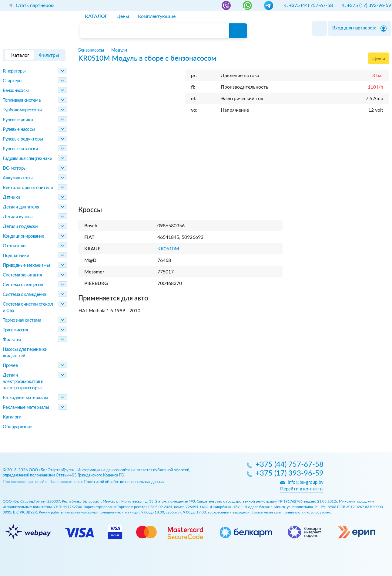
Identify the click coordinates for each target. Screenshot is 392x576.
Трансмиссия (15, 330)
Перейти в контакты (302, 489)
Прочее (10, 366)
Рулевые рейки (18, 120)
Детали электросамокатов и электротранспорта (23, 382)
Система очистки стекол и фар (28, 307)
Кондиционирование (23, 236)
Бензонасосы (16, 91)
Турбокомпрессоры (22, 110)
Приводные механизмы (26, 265)
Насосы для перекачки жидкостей (25, 353)
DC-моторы (15, 168)
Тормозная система (22, 320)
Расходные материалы (25, 398)
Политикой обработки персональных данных (124, 482)
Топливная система (22, 100)
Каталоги (12, 417)
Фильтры (12, 340)
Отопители (14, 246)
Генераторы (14, 71)
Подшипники (16, 256)
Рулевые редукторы (23, 139)
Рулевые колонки (20, 149)
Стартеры (12, 81)
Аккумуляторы (18, 178)
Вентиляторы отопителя (28, 188)
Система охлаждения (24, 295)
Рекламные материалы (26, 407)
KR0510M (168, 249)
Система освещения (23, 285)
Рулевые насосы (19, 129)
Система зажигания (22, 275)
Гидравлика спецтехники (27, 159)
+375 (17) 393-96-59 (290, 474)
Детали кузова (17, 217)
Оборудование (17, 427)
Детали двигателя (21, 207)
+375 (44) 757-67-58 (290, 465)
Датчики (12, 197)
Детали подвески (20, 227)
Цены (379, 59)
